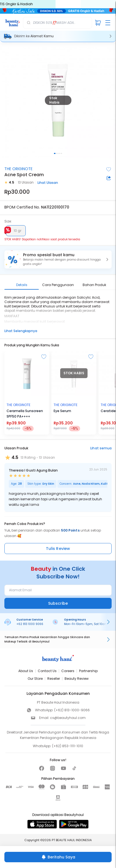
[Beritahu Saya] (58, 857)
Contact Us (47, 671)
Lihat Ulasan (48, 183)
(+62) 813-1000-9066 (72, 710)
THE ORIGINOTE (18, 169)
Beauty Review (77, 679)
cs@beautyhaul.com (68, 718)
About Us (26, 671)
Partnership (88, 671)
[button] (58, 259)
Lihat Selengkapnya (21, 331)
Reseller (54, 679)
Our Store (35, 679)
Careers (68, 671)
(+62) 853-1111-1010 (68, 746)
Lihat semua (101, 448)
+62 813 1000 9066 (30, 624)
